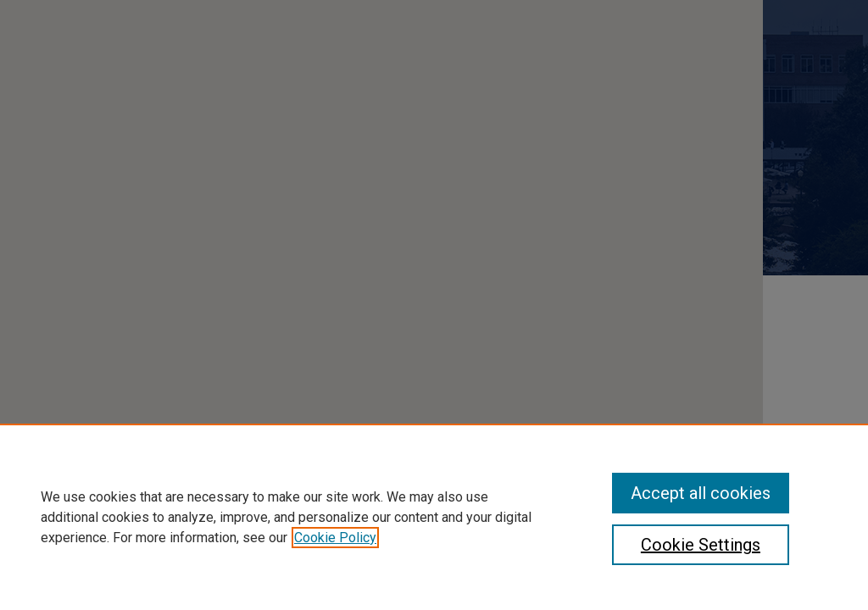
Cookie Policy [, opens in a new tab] (335, 538)
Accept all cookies (701, 493)
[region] (434, 517)
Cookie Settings (701, 545)
